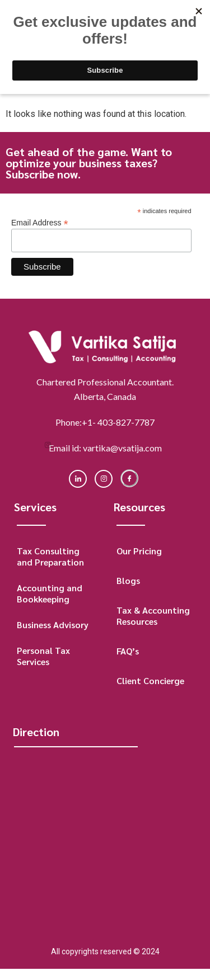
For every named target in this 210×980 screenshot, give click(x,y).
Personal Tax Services (43, 656)
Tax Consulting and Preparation (50, 556)
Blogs (128, 580)
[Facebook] (129, 478)
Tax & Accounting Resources (153, 616)
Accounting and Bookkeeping (50, 593)
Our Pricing (139, 551)
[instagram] (104, 479)
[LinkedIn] (78, 479)
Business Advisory (53, 625)
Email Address (40, 222)
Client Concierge (150, 680)
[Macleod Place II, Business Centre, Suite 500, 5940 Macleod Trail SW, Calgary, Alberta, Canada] (103, 838)
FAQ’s (128, 651)
